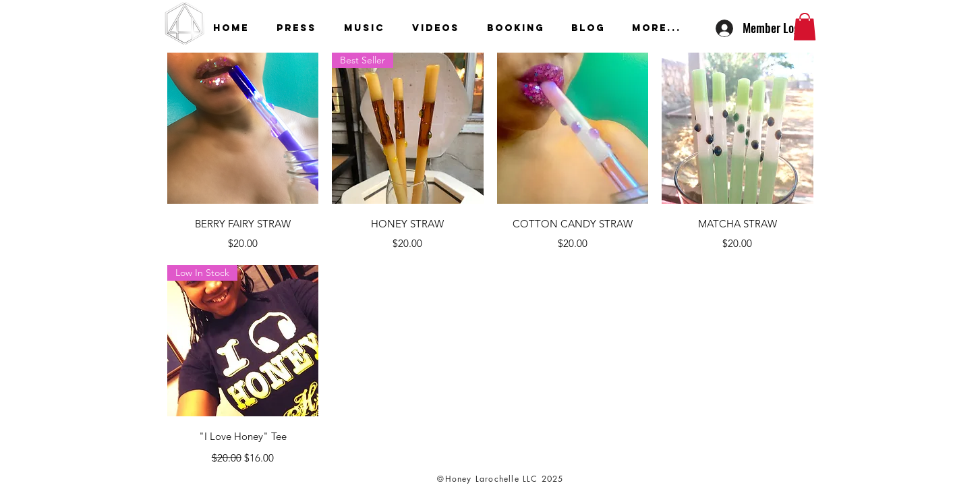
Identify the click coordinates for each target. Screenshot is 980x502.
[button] (805, 27)
